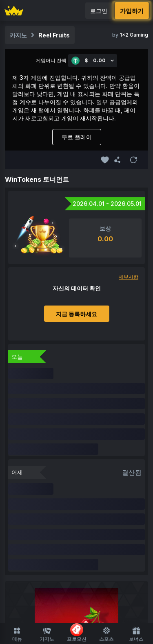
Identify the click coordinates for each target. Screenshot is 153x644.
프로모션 (77, 633)
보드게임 (123, 533)
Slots (55, 533)
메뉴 (17, 634)
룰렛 (70, 549)
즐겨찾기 (59, 518)
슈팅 (52, 549)
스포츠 (106, 634)
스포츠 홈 (77, 587)
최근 (83, 518)
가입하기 (132, 10)
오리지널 (30, 533)
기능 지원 (95, 549)
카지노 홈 (29, 518)
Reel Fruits (54, 35)
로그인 (99, 11)
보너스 (136, 634)
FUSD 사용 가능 (116, 518)
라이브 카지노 (87, 533)
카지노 (47, 634)
